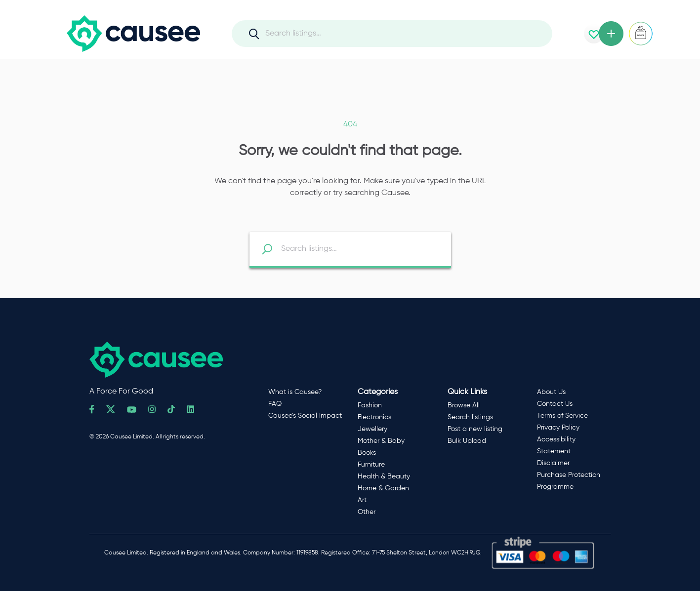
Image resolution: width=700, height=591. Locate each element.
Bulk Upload (467, 441)
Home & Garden (383, 488)
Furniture (371, 465)
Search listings (470, 417)
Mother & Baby (381, 441)
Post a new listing (475, 429)
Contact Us (555, 404)
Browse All (464, 405)
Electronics (374, 417)
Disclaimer (553, 463)
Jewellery (372, 429)
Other (367, 512)
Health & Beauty (384, 476)
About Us (551, 392)
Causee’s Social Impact (305, 416)
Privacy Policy (558, 428)
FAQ (275, 404)
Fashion (370, 405)
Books (367, 453)
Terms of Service (562, 416)
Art (362, 500)
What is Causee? (295, 392)
